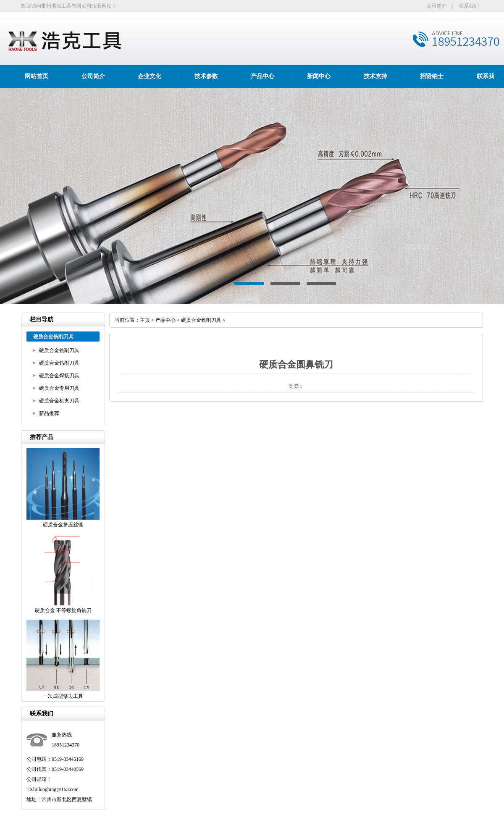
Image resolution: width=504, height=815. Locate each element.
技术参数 (206, 76)
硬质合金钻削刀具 (59, 363)
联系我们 (469, 6)
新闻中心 (319, 76)
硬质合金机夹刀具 (59, 401)
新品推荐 (49, 413)
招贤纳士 (432, 76)
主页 (145, 320)
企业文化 (150, 76)
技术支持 (375, 76)
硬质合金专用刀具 (59, 388)
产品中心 (262, 76)
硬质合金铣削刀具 (59, 350)
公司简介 (437, 6)
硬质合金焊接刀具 (59, 376)
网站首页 (37, 76)
